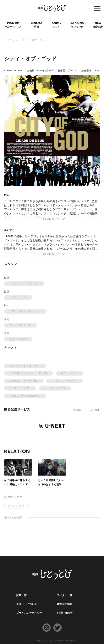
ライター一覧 (65, 595)
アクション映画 (16, 506)
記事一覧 (21, 595)
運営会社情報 (65, 604)
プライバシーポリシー (29, 613)
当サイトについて (27, 604)
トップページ (11, 40)
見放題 (77, 410)
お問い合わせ (65, 613)
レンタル (95, 410)
